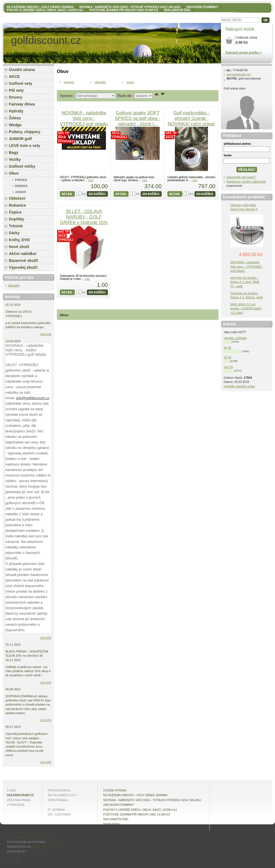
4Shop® (52, 842)
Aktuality (14, 285)
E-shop (12, 837)
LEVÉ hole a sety (25, 146)
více (91, 180)
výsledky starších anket (239, 386)
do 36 (227, 348)
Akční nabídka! (23, 254)
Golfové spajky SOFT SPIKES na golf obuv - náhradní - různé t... (137, 118)
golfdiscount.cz (20, 795)
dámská (100, 82)
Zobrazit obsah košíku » (243, 52)
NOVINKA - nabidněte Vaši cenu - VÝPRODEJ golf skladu (84, 118)
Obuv (14, 173)
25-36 (228, 357)
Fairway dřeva (22, 104)
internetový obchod (37, 837)
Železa (15, 118)
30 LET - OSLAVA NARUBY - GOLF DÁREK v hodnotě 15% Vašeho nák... (84, 220)
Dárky (14, 233)
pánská (69, 82)
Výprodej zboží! (23, 267)
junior (130, 82)
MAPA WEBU (112, 824)
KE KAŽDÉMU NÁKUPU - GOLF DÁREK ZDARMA (40, 7)
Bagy (14, 152)
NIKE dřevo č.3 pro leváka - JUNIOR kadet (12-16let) (246, 308)
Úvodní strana (22, 70)
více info (46, 334)
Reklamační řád (177, 10)
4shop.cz (34, 852)
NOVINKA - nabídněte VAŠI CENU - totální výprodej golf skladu (130, 7)
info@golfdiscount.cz (33, 398)
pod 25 (228, 367)
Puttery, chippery (25, 132)
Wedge (15, 125)
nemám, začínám (235, 338)
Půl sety (16, 90)
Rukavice (17, 205)
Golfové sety (21, 83)
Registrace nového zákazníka (246, 182)
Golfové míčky (22, 166)
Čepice (15, 212)
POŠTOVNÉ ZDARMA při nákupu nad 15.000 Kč (124, 10)
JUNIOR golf (20, 139)
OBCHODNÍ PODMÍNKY (202, 7)
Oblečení (17, 198)
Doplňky (17, 219)
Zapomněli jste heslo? (241, 177)
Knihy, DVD (19, 240)
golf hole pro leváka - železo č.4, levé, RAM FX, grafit (245, 282)
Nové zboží (19, 247)
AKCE (14, 77)
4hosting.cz (41, 847)
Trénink (16, 226)
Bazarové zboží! (24, 261)
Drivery (16, 97)
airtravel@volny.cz (239, 74)
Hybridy (16, 111)
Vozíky (15, 159)
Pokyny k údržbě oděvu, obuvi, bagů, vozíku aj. (45, 10)
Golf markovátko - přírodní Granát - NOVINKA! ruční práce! (191, 118)
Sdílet (12, 861)
